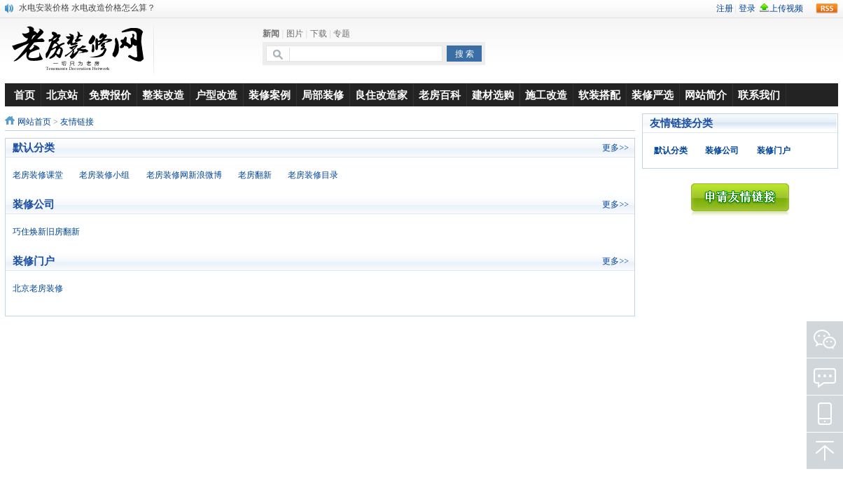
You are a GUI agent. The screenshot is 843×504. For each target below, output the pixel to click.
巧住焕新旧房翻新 (46, 232)
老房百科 (440, 95)
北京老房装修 (38, 288)
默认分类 (671, 150)
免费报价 (110, 95)
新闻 (271, 34)
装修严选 (653, 95)
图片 (295, 34)
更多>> (615, 148)
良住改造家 (381, 95)
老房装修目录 (313, 175)
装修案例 (270, 95)
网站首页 (34, 122)
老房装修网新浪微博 (184, 175)
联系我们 (759, 95)
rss (827, 8)
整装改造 (163, 95)
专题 (342, 34)
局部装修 (323, 95)
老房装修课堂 (38, 175)
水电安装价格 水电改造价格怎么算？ (87, 8)
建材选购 (493, 95)
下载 (319, 34)
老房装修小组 (104, 175)
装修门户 (774, 150)
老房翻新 (255, 175)
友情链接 (77, 122)
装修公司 (722, 150)
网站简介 (706, 95)
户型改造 (216, 95)
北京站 (62, 95)
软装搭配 (599, 95)
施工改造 (546, 95)
